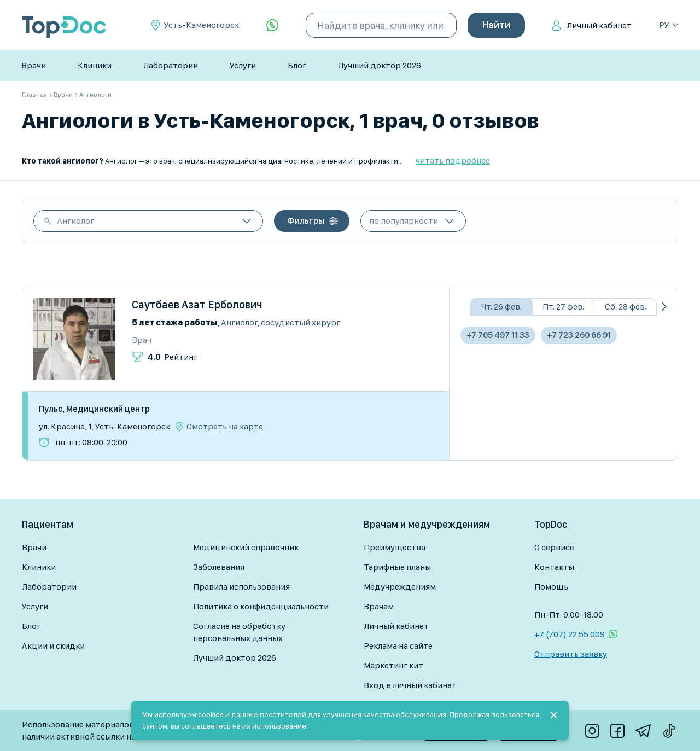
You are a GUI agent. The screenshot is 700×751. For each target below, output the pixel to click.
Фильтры (306, 221)
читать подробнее (453, 161)
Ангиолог (75, 221)
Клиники (95, 65)
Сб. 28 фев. (626, 307)
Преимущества (395, 547)
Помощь (551, 587)
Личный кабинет (599, 25)
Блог (297, 65)
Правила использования (241, 587)
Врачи (34, 65)
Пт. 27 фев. (563, 307)
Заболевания (219, 567)
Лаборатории (171, 65)
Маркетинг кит (393, 665)
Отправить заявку (571, 654)
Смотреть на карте (225, 427)
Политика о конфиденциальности (261, 606)
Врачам (379, 606)
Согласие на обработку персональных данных (239, 632)
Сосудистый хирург (301, 322)
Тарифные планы (397, 567)
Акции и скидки (53, 646)
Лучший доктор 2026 (380, 65)
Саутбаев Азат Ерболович (197, 305)
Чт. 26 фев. (501, 307)
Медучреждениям (400, 587)
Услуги (243, 65)
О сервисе (554, 547)
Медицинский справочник (246, 547)
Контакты (554, 567)
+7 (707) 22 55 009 (570, 634)
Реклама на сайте (398, 646)
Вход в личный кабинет (410, 685)
